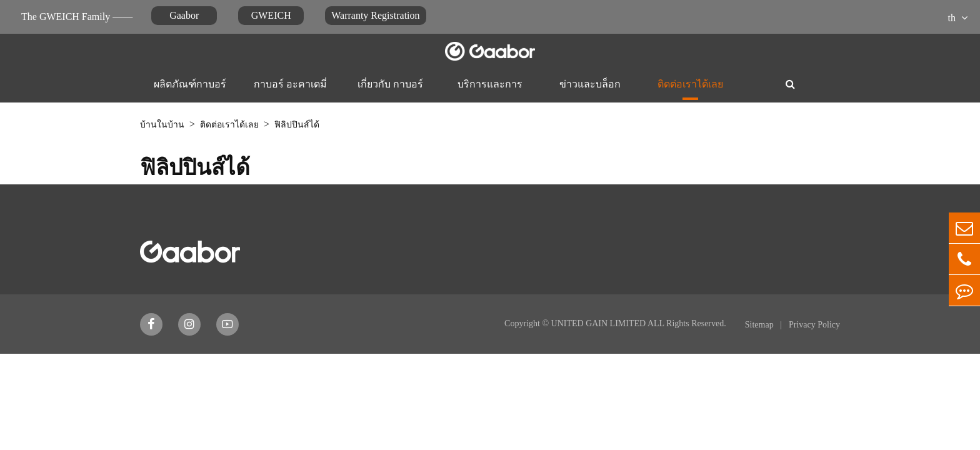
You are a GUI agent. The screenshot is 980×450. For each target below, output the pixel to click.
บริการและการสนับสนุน (490, 92)
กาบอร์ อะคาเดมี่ (290, 84)
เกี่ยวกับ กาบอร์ (390, 84)
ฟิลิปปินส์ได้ (297, 125)
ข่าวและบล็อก (590, 84)
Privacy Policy (814, 325)
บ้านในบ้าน (162, 125)
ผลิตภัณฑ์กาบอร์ (190, 84)
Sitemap (760, 325)
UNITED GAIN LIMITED (599, 323)
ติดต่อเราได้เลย (690, 84)
